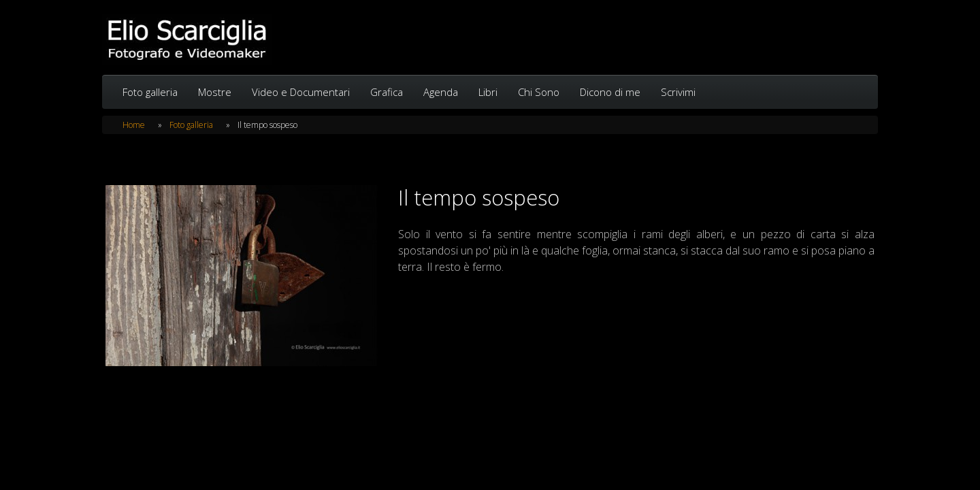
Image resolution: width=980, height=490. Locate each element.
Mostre (215, 92)
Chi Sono (539, 92)
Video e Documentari (301, 92)
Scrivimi (678, 92)
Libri (488, 92)
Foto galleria (150, 92)
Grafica (387, 92)
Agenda (441, 92)
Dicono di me (610, 92)
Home (134, 125)
